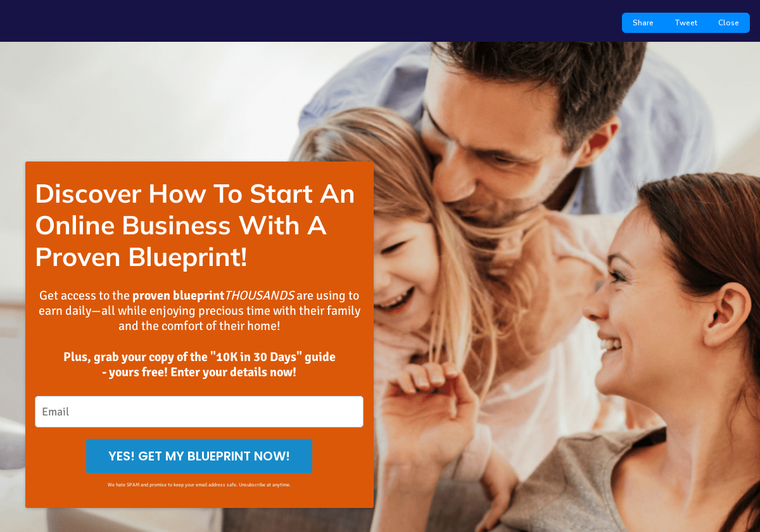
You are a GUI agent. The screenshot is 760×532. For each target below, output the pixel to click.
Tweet (686, 23)
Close (729, 23)
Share (643, 23)
